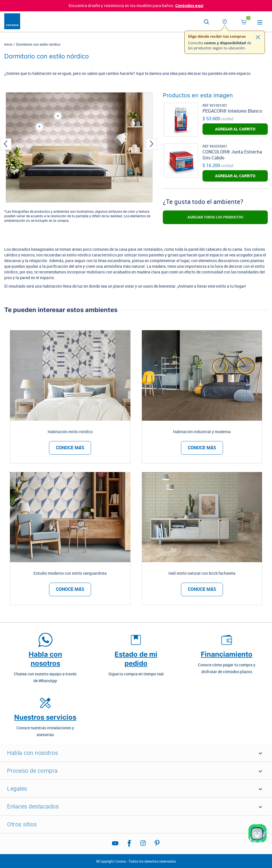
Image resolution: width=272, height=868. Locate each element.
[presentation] (6, 144)
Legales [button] (17, 789)
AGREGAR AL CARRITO (235, 129)
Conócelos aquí (189, 6)
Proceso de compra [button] (32, 771)
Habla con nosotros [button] (32, 753)
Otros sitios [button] (22, 824)
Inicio (8, 45)
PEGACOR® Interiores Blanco (232, 111)
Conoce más (70, 448)
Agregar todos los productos (215, 217)
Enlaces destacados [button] (33, 806)
